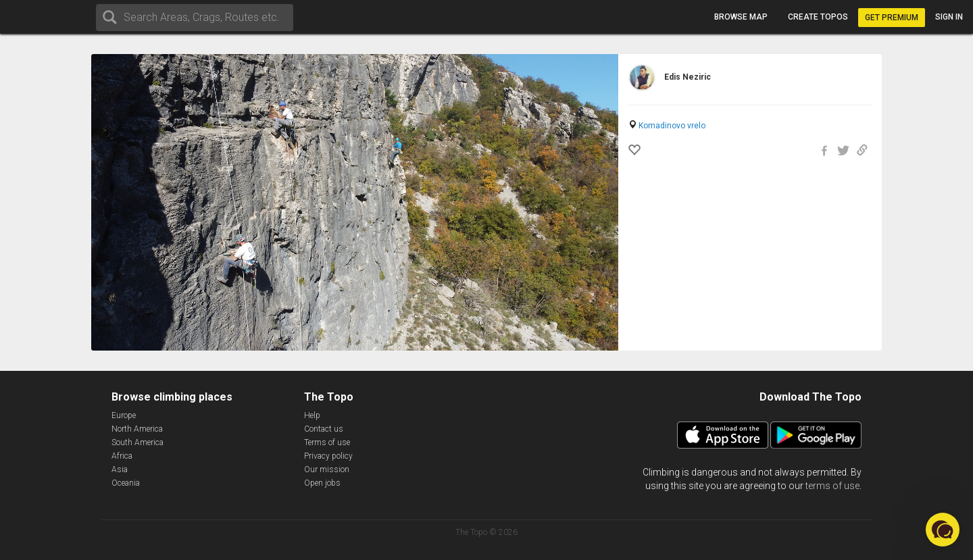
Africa (122, 456)
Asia (120, 469)
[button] (943, 530)
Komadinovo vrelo (672, 126)
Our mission (327, 469)
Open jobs (322, 483)
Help (312, 415)
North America (137, 429)
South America (138, 442)
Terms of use (327, 442)
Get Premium (892, 18)
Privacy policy (328, 456)
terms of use (832, 486)
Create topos (818, 17)
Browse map (741, 17)
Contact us (324, 429)
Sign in (949, 17)
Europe (124, 415)
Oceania (126, 483)
